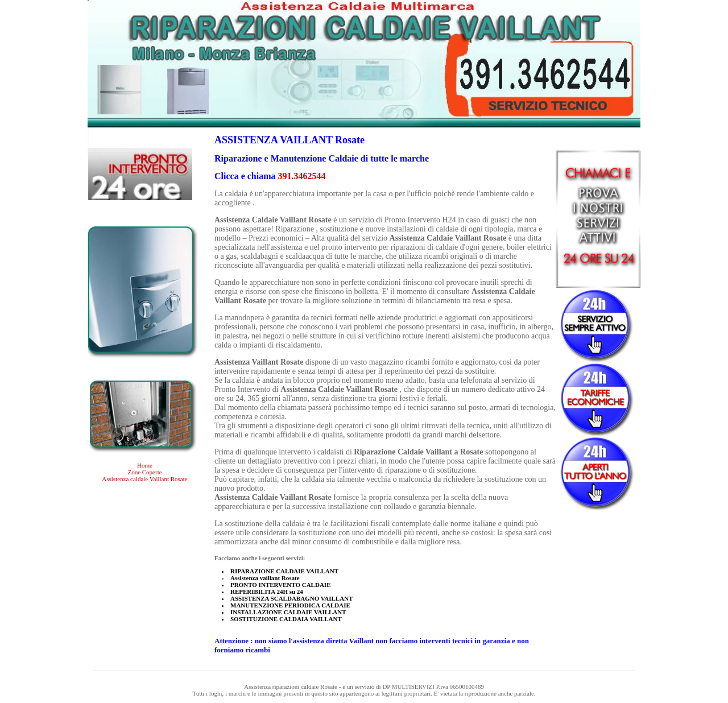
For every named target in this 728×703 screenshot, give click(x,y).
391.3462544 (302, 176)
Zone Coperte (144, 472)
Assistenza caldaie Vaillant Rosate (144, 479)
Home (145, 465)
